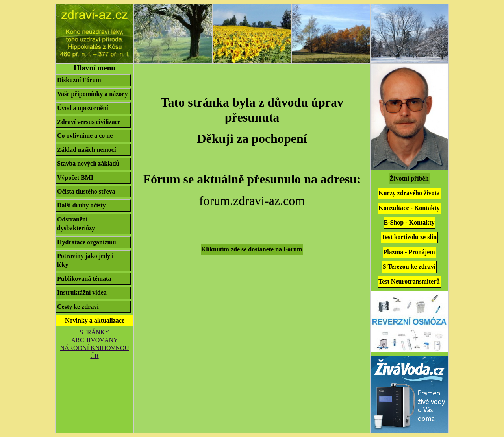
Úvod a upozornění (83, 108)
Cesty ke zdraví (78, 307)
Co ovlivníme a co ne (88, 136)
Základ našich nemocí (86, 150)
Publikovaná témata (84, 279)
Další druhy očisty (84, 205)
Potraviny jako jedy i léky (93, 260)
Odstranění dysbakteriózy (93, 224)
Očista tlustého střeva (89, 192)
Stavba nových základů (91, 164)
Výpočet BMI (75, 178)
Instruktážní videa (82, 292)
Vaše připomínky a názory (92, 94)
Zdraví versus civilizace (89, 122)
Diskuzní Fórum (79, 80)
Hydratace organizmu (90, 242)
